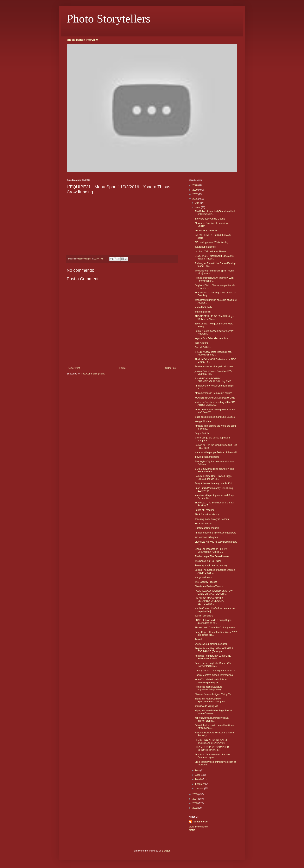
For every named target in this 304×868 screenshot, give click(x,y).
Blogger (166, 851)
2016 (195, 199)
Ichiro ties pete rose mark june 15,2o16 (215, 417)
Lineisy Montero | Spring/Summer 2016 (215, 671)
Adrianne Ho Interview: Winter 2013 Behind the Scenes (213, 657)
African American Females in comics (213, 393)
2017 (195, 194)
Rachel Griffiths (203, 347)
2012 (195, 808)
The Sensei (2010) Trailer (208, 561)
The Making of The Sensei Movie (212, 556)
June (198, 207)
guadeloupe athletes (205, 247)
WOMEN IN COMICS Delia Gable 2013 (215, 398)
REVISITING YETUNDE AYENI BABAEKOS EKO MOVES (211, 741)
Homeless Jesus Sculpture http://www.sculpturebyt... (209, 688)
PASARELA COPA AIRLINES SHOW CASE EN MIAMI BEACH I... (214, 592)
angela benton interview (82, 40)
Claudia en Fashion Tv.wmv (209, 586)
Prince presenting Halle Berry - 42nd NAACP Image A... (213, 665)
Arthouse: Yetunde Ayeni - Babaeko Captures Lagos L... (213, 756)
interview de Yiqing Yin (206, 706)
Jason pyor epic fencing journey (211, 565)
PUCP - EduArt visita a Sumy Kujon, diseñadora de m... (213, 622)
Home (123, 368)
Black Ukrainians (203, 524)
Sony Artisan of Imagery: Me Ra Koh (213, 483)
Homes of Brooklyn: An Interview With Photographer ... (214, 279)
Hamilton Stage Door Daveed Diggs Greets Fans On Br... (213, 477)
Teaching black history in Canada (212, 519)
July (198, 203)
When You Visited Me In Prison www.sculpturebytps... (211, 681)
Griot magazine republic (207, 528)
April (198, 775)
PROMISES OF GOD (206, 231)
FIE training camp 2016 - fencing (211, 242)
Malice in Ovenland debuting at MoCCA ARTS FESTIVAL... (215, 404)
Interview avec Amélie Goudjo (210, 219)
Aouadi (198, 639)
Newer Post (74, 368)
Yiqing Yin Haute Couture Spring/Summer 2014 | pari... (211, 700)
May (198, 770)
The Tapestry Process (206, 582)
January (200, 788)
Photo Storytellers (109, 19)
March (199, 779)
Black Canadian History (207, 514)
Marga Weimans (203, 577)
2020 (195, 185)
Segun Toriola (202, 433)
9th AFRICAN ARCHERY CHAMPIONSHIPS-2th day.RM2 (213, 380)
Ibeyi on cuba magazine (207, 457)
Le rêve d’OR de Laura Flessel (210, 252)
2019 (195, 190)
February (200, 784)
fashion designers (204, 616)
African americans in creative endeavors (215, 533)
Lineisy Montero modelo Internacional (214, 675)
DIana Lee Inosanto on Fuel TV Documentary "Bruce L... (211, 550)
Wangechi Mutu (203, 421)
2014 (195, 799)
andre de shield (203, 312)
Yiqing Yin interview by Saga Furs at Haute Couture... (213, 712)
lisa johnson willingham (207, 537)
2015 (195, 794)
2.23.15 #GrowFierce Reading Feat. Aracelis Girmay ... (213, 353)
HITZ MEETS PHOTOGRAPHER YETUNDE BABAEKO (212, 749)
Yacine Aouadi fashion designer (211, 644)
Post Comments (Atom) (93, 374)
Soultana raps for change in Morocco (214, 367)
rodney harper (201, 822)
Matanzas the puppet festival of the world (216, 452)
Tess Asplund (202, 343)
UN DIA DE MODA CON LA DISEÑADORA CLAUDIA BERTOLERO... (209, 601)
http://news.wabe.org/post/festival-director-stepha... (212, 719)
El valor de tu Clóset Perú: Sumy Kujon (215, 628)
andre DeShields (203, 307)
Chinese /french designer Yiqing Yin (213, 694)
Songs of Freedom (204, 510)
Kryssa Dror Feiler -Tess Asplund (212, 338)
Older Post (171, 368)
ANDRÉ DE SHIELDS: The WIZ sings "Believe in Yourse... (214, 318)
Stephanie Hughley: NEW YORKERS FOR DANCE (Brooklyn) (214, 650)
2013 (195, 803)
